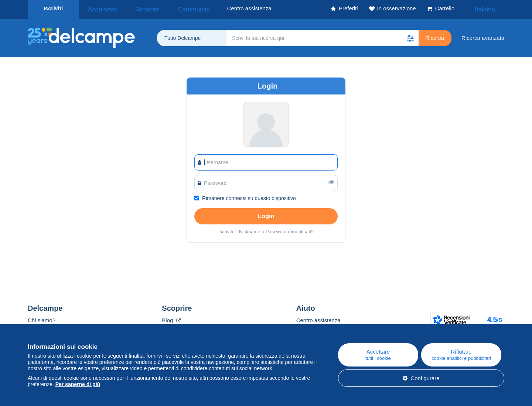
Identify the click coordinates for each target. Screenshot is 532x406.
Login (266, 214)
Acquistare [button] (99, 8)
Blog (171, 318)
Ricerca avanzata (483, 36)
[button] (410, 36)
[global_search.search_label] (323, 36)
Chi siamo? (42, 318)
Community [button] (173, 8)
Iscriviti (53, 8)
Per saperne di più (78, 384)
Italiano (490, 8)
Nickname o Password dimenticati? (276, 229)
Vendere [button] (136, 8)
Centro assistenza (318, 318)
